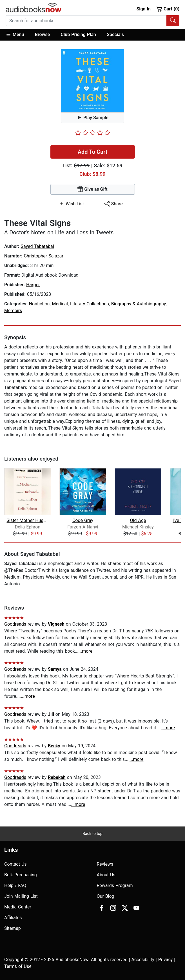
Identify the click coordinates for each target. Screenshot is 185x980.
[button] (18, 35)
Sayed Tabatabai (37, 246)
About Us (106, 875)
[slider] (93, 133)
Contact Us (15, 864)
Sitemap (13, 928)
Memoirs (13, 311)
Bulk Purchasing (21, 875)
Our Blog (106, 896)
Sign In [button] (143, 9)
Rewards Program (115, 885)
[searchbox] (86, 21)
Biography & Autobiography (139, 304)
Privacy (166, 960)
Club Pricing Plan (78, 35)
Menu (15, 34)
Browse (42, 35)
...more (86, 651)
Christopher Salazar (44, 256)
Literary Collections (90, 304)
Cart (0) (168, 9)
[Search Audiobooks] (173, 21)
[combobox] (92, 21)
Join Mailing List (21, 896)
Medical (60, 304)
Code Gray (83, 520)
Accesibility (143, 960)
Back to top (92, 834)
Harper (33, 285)
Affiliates (13, 918)
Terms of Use (18, 966)
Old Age (138, 520)
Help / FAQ (15, 885)
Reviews (105, 864)
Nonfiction (39, 304)
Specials (115, 35)
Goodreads (15, 624)
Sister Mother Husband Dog (27, 520)
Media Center (18, 907)
